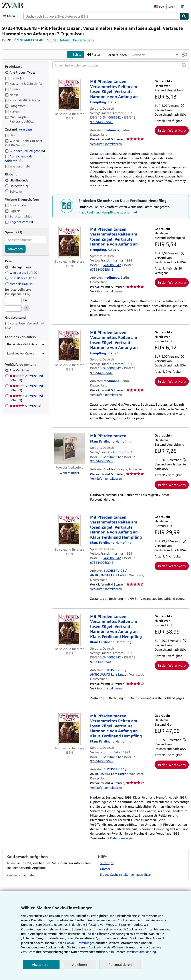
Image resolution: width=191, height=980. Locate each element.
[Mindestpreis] (13, 300)
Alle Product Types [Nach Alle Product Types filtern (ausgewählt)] (21, 72)
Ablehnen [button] (80, 964)
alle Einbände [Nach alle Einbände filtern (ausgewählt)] (17, 180)
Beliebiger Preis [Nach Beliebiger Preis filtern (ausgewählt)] (19, 267)
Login (172, 7)
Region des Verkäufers (22, 344)
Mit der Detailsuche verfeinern (70, 40)
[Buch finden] (184, 16)
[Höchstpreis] (13, 308)
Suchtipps (107, 863)
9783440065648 (30, 40)
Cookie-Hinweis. (100, 947)
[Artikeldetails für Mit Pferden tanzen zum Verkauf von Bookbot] (70, 449)
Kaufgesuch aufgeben (21, 875)
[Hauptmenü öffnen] (10, 16)
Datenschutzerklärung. (141, 952)
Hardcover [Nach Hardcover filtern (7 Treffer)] (17, 186)
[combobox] (101, 16)
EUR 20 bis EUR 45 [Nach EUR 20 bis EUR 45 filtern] (21, 278)
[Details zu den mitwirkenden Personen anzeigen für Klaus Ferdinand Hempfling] (111, 441)
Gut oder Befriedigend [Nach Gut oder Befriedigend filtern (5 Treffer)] (25, 151)
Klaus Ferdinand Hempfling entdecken (108, 212)
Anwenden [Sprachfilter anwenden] (15, 249)
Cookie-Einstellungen (80, 943)
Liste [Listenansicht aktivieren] (75, 55)
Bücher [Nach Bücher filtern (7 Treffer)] (14, 78)
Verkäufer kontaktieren (106, 144)
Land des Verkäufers (21, 353)
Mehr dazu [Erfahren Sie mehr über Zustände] (25, 130)
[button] (184, 65)
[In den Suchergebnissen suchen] (121, 65)
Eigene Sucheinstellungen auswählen (125, 874)
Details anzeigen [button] (122, 838)
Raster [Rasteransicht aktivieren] (93, 55)
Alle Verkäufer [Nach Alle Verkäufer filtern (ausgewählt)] (20, 370)
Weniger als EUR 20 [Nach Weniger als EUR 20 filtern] (22, 273)
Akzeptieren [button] (41, 964)
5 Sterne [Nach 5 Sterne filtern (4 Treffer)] (25, 406)
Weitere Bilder (69, 473)
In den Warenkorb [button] (172, 130)
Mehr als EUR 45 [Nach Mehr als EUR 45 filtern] (19, 284)
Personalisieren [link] (120, 964)
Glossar (105, 869)
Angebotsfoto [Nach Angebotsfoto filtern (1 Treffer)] (19, 222)
